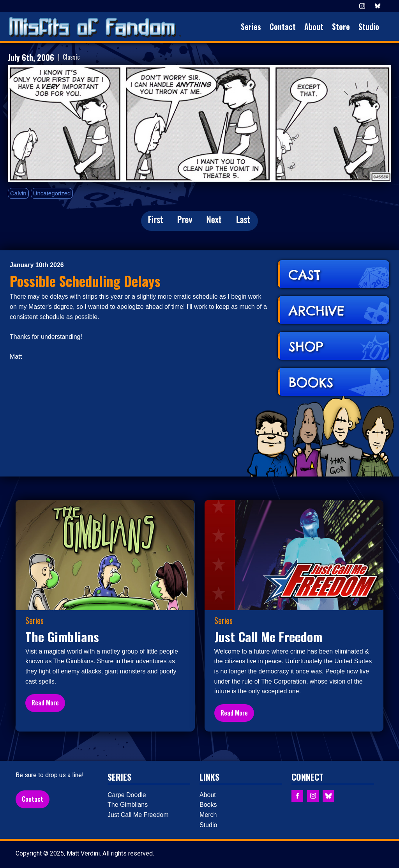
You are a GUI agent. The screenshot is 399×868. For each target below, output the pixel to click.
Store (341, 27)
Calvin (18, 193)
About (314, 27)
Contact (283, 27)
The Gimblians (128, 805)
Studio (369, 27)
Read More (45, 703)
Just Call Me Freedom (138, 815)
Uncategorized (52, 193)
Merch (208, 815)
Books (208, 805)
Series (251, 27)
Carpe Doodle (127, 795)
